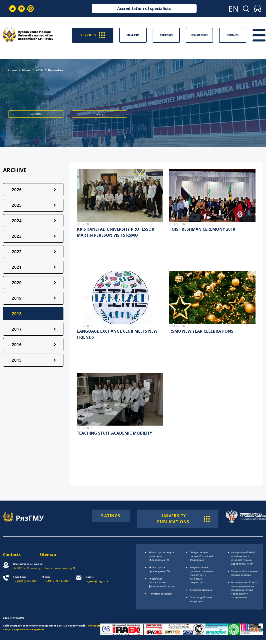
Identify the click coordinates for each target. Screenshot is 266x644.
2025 (17, 205)
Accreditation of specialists (144, 8)
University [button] (133, 35)
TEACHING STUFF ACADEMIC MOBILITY (115, 433)
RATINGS (111, 516)
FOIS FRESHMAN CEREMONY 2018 (202, 229)
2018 (39, 70)
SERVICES (93, 35)
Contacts (12, 555)
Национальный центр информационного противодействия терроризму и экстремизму (245, 590)
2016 (17, 345)
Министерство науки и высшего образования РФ (161, 556)
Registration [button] (199, 35)
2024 (17, 221)
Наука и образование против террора (245, 573)
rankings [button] (100, 114)
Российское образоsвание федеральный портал (162, 582)
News (26, 70)
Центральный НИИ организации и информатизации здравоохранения (243, 558)
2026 (17, 190)
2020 (17, 283)
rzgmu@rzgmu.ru (98, 579)
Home (13, 70)
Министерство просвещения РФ (159, 569)
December (56, 70)
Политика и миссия (160, 594)
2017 (17, 329)
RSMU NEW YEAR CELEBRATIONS (201, 331)
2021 (17, 267)
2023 (17, 236)
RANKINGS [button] (36, 114)
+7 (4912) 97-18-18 (26, 579)
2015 (17, 360)
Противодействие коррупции (201, 599)
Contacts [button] (233, 35)
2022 (17, 252)
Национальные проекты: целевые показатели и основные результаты (201, 575)
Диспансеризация (201, 590)
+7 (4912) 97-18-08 (55, 579)
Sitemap (48, 555)
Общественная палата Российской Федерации (202, 556)
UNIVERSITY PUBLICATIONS (183, 519)
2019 (17, 298)
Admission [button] (166, 35)
